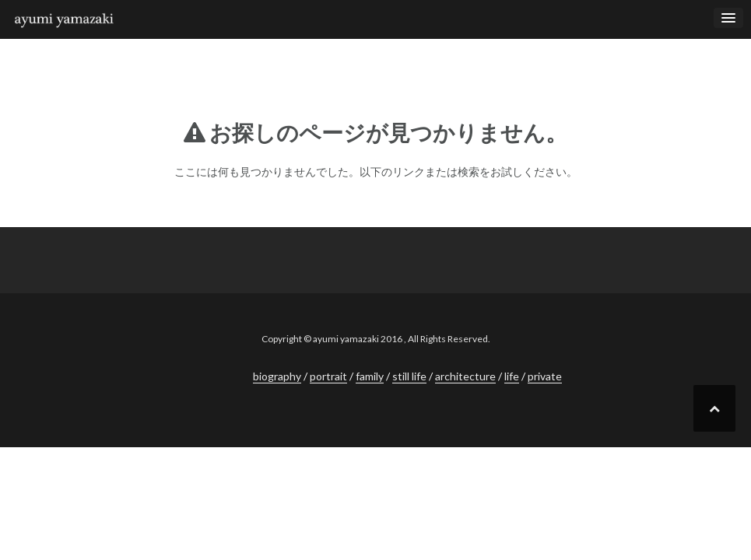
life (512, 376)
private (545, 376)
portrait (328, 376)
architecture (465, 376)
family (370, 376)
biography (277, 376)
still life (409, 376)
